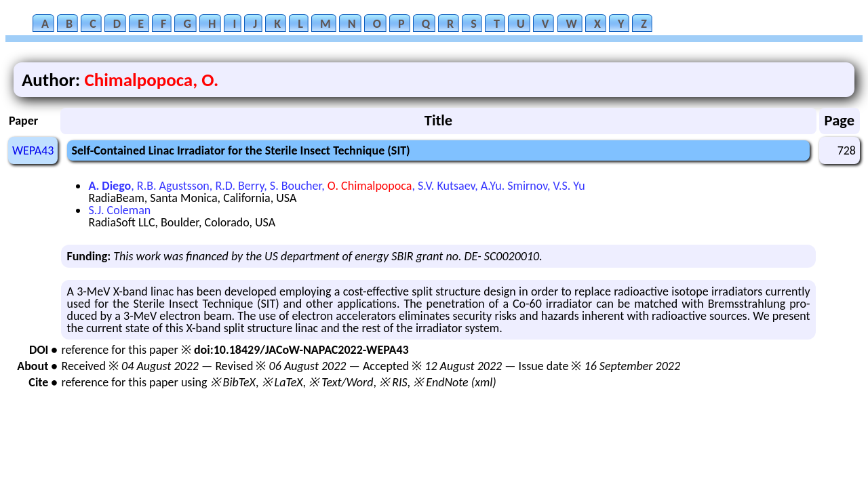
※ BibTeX (233, 382)
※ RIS (393, 382)
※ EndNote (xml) (455, 382)
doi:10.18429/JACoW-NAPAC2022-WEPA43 (301, 350)
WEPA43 (33, 150)
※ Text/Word (341, 382)
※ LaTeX (282, 382)
